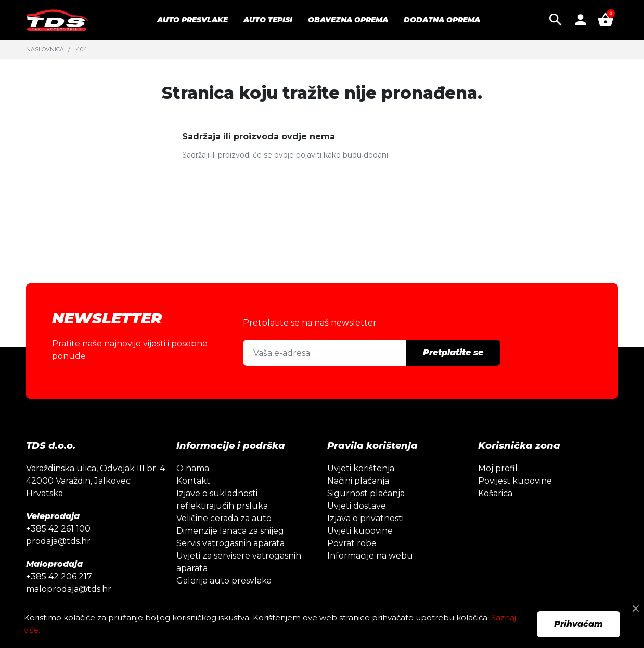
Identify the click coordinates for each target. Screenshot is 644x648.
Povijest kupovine (515, 481)
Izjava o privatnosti (365, 518)
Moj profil (498, 468)
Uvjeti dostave (357, 506)
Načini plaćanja (358, 481)
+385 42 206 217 (59, 576)
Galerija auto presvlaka (224, 581)
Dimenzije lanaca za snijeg (230, 531)
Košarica (495, 493)
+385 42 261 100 (58, 529)
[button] (556, 20)
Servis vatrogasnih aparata (230, 543)
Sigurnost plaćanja (366, 493)
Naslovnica (45, 49)
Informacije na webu (370, 556)
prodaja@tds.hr (58, 541)
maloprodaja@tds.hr (69, 589)
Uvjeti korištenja (361, 468)
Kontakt (193, 481)
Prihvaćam (578, 624)
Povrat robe (352, 543)
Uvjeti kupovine (360, 531)
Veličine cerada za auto (224, 518)
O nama (193, 468)
